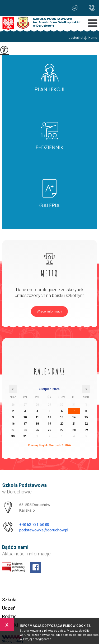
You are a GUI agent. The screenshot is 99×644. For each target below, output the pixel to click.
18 (37, 424)
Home (93, 38)
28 (74, 430)
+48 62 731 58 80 (92, 8)
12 (49, 417)
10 (25, 417)
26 (49, 430)
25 (37, 430)
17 (25, 424)
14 (74, 417)
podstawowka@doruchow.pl (75, 8)
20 (62, 424)
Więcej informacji (49, 311)
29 (86, 430)
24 (25, 430)
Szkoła (9, 600)
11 (37, 417)
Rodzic (9, 616)
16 (13, 424)
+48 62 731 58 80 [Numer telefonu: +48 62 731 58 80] (34, 525)
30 (13, 436)
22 (86, 424)
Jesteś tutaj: (79, 38)
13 (62, 417)
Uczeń (9, 608)
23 (13, 430)
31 (25, 436)
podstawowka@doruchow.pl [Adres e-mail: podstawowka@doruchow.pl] (44, 530)
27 (62, 430)
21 (74, 424)
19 (49, 424)
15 (86, 417)
